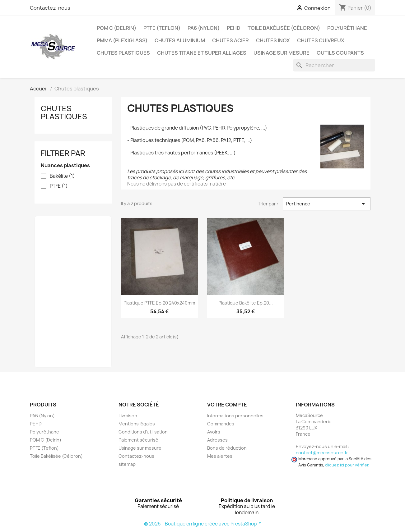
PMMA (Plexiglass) (122, 40)
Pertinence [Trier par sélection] (327, 204)
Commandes (221, 424)
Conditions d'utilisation (143, 432)
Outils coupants (340, 53)
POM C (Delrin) (116, 28)
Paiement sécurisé (138, 440)
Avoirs (214, 432)
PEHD (234, 28)
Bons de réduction (227, 448)
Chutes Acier (230, 40)
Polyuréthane (347, 28)
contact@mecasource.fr (322, 453)
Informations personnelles (235, 416)
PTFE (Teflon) (162, 28)
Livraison (128, 416)
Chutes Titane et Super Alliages (202, 53)
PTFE (59, 186)
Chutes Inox (273, 40)
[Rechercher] (334, 65)
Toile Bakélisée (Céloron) (284, 28)
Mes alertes (220, 456)
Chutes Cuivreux (321, 40)
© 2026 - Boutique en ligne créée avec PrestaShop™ (203, 524)
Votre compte (227, 405)
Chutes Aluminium (180, 40)
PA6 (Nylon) (204, 28)
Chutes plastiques (123, 53)
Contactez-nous (50, 8)
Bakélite (62, 176)
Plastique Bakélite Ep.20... (246, 303)
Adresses (217, 440)
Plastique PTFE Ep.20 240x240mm (159, 303)
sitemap (127, 464)
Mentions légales (137, 424)
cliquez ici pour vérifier (347, 465)
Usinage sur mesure (282, 53)
